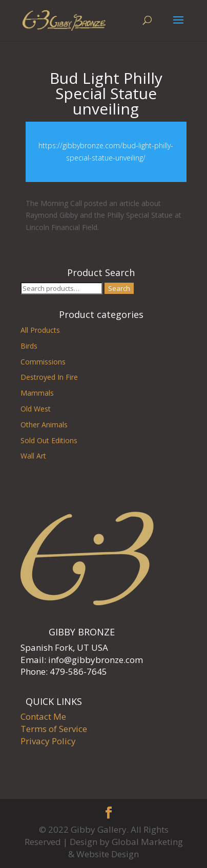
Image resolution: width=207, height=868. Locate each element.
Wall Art (33, 456)
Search (119, 288)
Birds (29, 346)
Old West (36, 409)
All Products (40, 330)
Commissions (43, 362)
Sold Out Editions (49, 440)
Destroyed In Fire (49, 377)
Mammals (37, 393)
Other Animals (44, 425)
